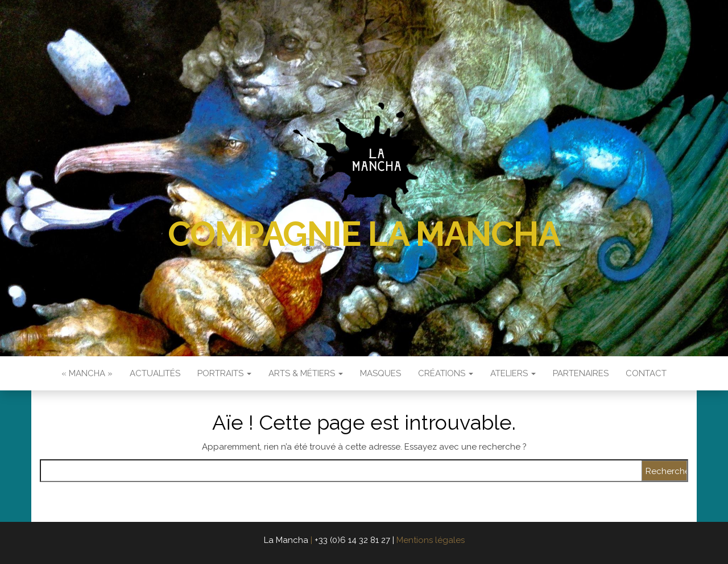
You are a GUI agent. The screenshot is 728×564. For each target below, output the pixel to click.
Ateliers (513, 373)
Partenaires (581, 373)
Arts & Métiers (306, 373)
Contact (646, 373)
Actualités (155, 373)
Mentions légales (431, 540)
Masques (380, 373)
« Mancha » (87, 373)
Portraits (224, 373)
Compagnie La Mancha (364, 234)
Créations (446, 373)
